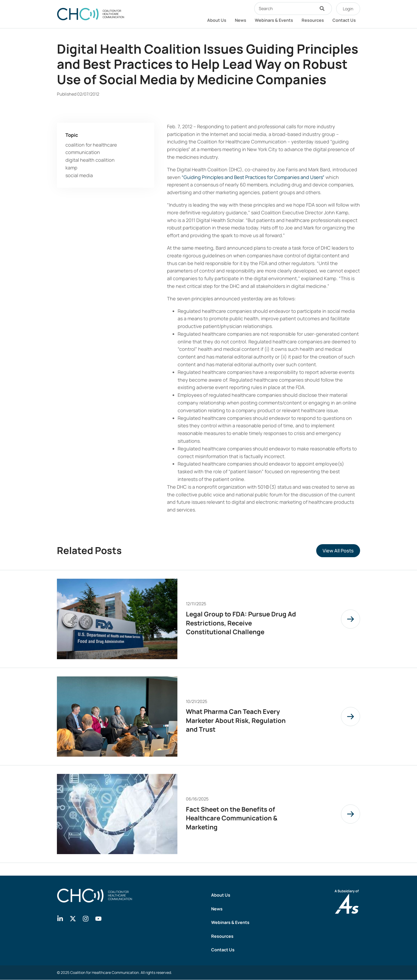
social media (79, 175)
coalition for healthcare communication (91, 149)
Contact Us (344, 20)
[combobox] (285, 8)
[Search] (323, 8)
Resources (313, 20)
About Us (217, 20)
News (241, 20)
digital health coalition (90, 160)
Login (348, 9)
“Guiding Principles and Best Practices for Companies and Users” (253, 177)
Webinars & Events (274, 20)
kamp (71, 168)
